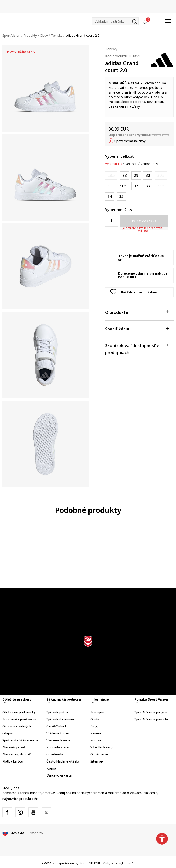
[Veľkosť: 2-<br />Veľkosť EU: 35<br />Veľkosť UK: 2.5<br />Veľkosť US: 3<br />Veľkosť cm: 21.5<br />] (121, 197)
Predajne (97, 712)
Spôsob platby (57, 712)
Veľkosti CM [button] (150, 164)
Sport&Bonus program (152, 712)
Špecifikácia (137, 329)
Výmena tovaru (58, 740)
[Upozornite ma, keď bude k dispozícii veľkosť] (111, 176)
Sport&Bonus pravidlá (151, 719)
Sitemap (97, 761)
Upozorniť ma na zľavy (130, 141)
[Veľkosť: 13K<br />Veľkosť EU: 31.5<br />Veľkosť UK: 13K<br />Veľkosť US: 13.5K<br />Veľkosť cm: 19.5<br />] (123, 186)
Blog (94, 726)
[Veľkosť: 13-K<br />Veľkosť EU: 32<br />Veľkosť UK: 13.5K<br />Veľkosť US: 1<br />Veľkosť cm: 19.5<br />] (136, 186)
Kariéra (96, 733)
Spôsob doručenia (60, 719)
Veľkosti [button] (131, 164)
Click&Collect (56, 726)
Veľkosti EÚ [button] (114, 164)
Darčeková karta (59, 775)
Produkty (30, 35)
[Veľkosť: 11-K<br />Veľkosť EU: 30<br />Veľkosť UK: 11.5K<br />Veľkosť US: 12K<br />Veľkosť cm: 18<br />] (148, 176)
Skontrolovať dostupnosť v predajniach (137, 349)
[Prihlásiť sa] (145, 21)
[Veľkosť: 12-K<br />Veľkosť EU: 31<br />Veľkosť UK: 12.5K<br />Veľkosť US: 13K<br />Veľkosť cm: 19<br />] (110, 186)
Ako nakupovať (14, 747)
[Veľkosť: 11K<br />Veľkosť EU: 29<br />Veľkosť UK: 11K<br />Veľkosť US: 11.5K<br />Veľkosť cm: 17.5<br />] (136, 176)
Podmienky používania (19, 719)
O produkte (137, 312)
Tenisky (57, 35)
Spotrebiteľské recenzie (20, 740)
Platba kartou (13, 761)
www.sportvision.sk (65, 863)
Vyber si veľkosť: (120, 156)
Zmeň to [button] (36, 833)
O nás (95, 719)
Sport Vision (11, 35)
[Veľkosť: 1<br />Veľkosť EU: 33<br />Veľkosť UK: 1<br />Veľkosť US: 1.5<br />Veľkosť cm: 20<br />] (148, 186)
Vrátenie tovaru (58, 733)
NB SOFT (95, 863)
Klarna (51, 768)
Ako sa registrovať (16, 754)
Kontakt (97, 740)
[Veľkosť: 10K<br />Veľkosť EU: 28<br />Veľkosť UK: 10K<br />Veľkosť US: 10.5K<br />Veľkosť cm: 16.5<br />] (124, 176)
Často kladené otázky (63, 761)
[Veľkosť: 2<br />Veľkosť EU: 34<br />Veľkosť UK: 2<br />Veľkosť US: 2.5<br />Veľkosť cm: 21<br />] (110, 197)
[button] (115, 21)
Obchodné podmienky (19, 712)
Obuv (44, 35)
